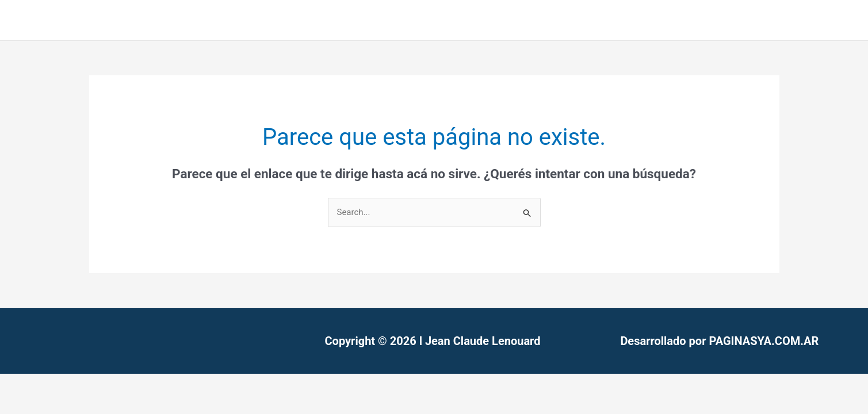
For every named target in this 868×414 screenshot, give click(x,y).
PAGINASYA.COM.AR (764, 341)
